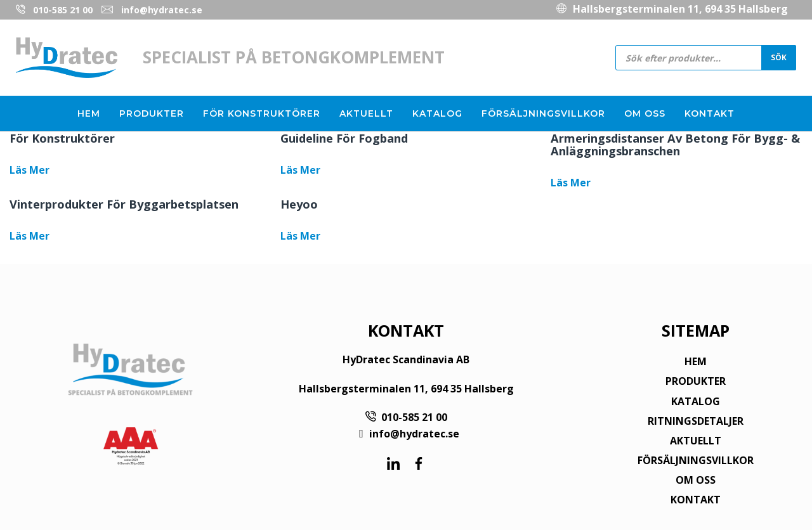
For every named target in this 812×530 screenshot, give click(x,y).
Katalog (437, 113)
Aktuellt (366, 113)
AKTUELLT (696, 441)
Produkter (152, 113)
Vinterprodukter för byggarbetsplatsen (124, 204)
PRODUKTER (696, 381)
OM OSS (696, 480)
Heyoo (299, 204)
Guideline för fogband (344, 138)
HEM (696, 361)
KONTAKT (696, 500)
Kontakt (710, 113)
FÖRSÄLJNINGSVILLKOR (696, 460)
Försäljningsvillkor (543, 113)
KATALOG (696, 401)
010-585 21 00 (63, 10)
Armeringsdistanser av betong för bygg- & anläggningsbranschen (675, 145)
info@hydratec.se (162, 10)
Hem (89, 113)
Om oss (645, 113)
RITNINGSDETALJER (696, 421)
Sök (779, 57)
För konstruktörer (262, 113)
